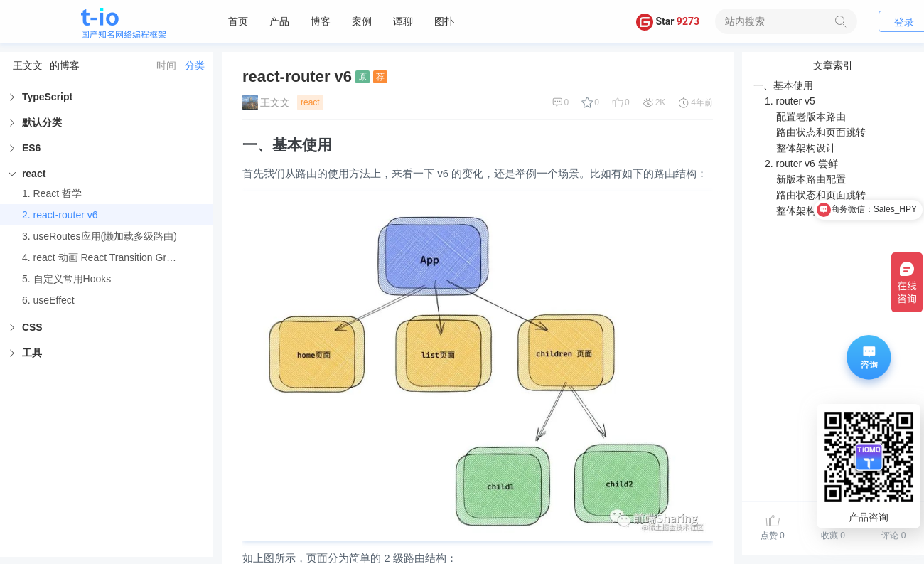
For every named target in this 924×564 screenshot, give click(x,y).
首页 (238, 21)
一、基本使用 (783, 85)
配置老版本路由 (811, 117)
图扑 (444, 21)
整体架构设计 (806, 148)
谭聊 (403, 21)
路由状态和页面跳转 (821, 132)
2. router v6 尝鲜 (801, 164)
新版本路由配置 (811, 179)
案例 (362, 21)
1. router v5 (790, 101)
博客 (321, 21)
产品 (279, 21)
